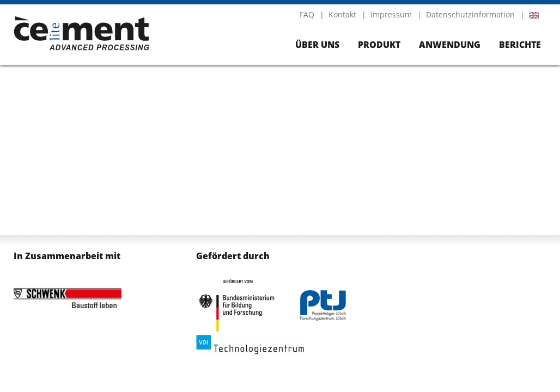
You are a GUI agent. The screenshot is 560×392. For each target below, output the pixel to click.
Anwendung (450, 45)
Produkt (379, 45)
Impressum (391, 14)
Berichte (520, 45)
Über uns (317, 45)
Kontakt (342, 14)
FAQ (307, 14)
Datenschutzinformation (470, 14)
